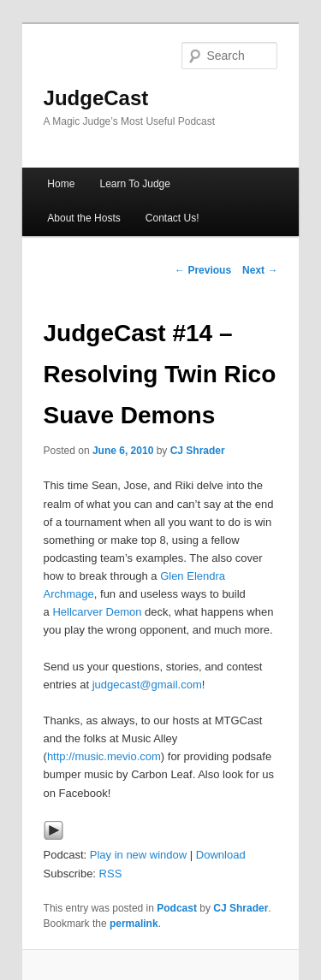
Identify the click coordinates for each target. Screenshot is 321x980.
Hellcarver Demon (97, 612)
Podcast (177, 908)
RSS (111, 874)
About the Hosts (83, 218)
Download (221, 855)
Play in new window (138, 855)
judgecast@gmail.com (147, 685)
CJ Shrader (198, 451)
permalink (134, 924)
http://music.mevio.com (104, 756)
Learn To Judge (135, 184)
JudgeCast (96, 98)
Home (61, 184)
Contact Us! (172, 218)
